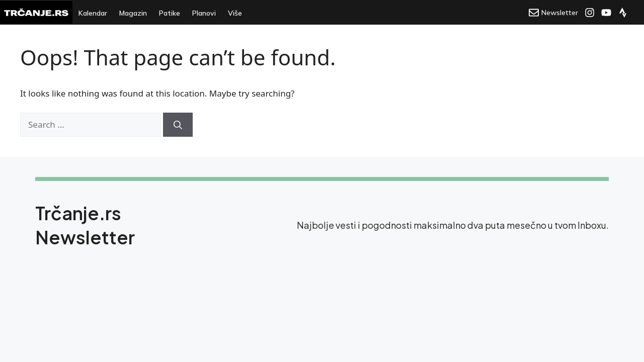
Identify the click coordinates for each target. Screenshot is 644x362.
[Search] (178, 125)
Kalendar (93, 13)
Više (235, 13)
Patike (170, 13)
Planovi (204, 13)
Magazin (133, 13)
